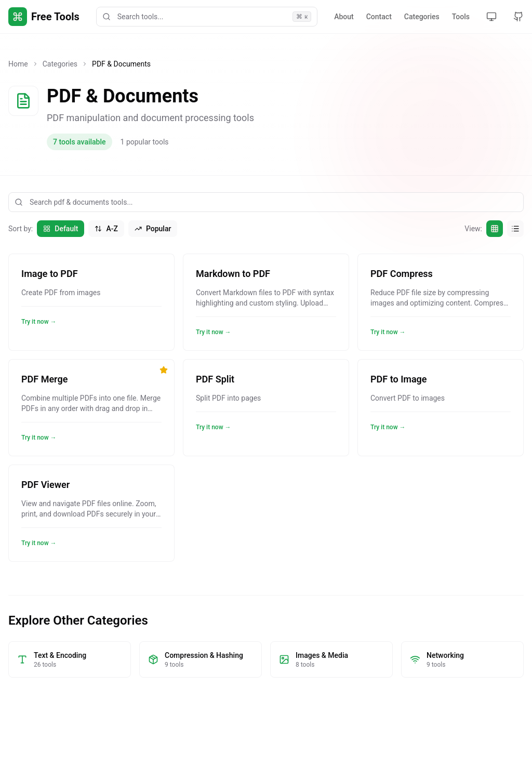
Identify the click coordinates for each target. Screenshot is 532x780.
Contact (379, 17)
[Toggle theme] (491, 17)
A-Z (106, 229)
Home (18, 64)
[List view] (515, 229)
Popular (153, 229)
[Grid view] (495, 229)
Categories (422, 17)
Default (61, 229)
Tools (461, 17)
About (344, 17)
